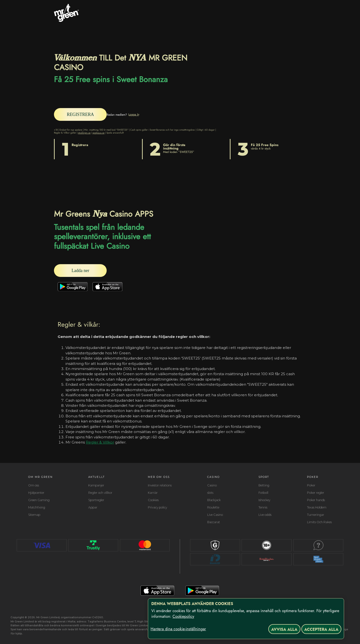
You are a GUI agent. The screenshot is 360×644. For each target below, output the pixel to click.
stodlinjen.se (84, 132)
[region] (246, 619)
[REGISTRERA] (93, 114)
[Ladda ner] (93, 270)
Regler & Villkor (100, 442)
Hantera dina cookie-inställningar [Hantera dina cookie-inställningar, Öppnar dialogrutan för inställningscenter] (178, 629)
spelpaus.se (98, 132)
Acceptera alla (321, 629)
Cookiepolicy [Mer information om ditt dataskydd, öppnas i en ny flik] (183, 616)
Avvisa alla (284, 629)
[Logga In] (160, 114)
